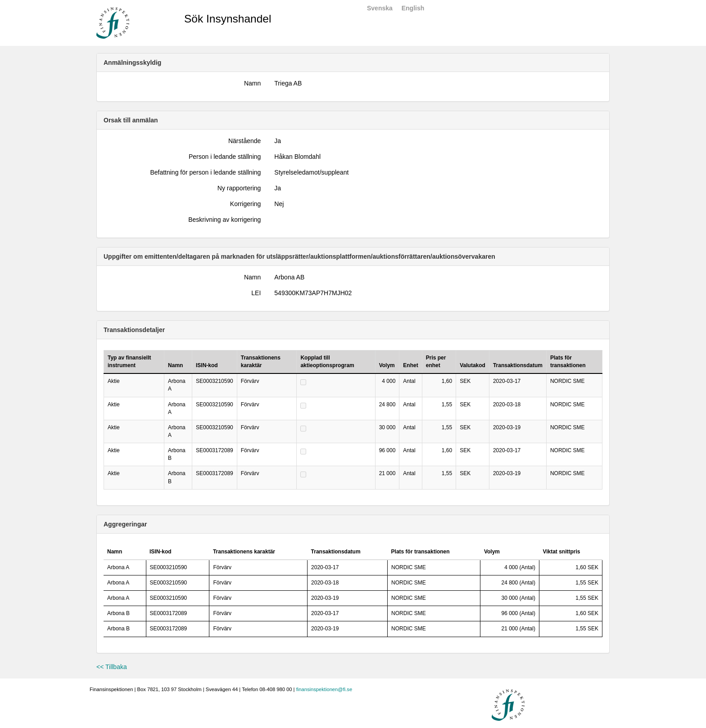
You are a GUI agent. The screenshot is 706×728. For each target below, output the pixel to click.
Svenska (380, 8)
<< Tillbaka (112, 667)
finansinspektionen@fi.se (324, 689)
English (413, 8)
